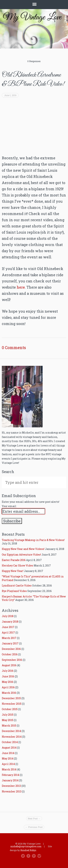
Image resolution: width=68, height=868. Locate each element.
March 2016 (9, 693)
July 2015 (8, 715)
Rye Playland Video (14, 591)
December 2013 (11, 786)
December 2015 (11, 698)
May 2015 (8, 720)
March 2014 (9, 769)
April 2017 (8, 632)
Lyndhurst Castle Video (17, 585)
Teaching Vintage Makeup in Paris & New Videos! (33, 540)
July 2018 (8, 616)
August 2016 (9, 665)
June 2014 (8, 753)
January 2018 (10, 622)
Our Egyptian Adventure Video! (21, 555)
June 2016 (8, 676)
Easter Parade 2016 (14, 560)
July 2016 (8, 671)
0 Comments (14, 348)
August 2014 (9, 748)
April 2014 (8, 764)
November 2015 (12, 704)
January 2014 (10, 780)
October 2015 (10, 709)
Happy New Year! (13, 571)
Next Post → (34, 818)
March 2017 (9, 638)
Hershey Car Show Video (17, 565)
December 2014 (11, 731)
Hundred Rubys (28, 850)
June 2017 (8, 627)
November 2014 (12, 737)
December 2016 (11, 649)
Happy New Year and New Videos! (23, 549)
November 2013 (12, 791)
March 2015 (9, 726)
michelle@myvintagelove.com (26, 846)
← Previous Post (34, 827)
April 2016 (8, 687)
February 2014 (11, 775)
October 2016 (10, 654)
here (21, 287)
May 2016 (8, 682)
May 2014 (8, 758)
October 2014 (10, 742)
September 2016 (12, 660)
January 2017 (10, 643)
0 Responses (34, 61)
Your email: (9, 506)
